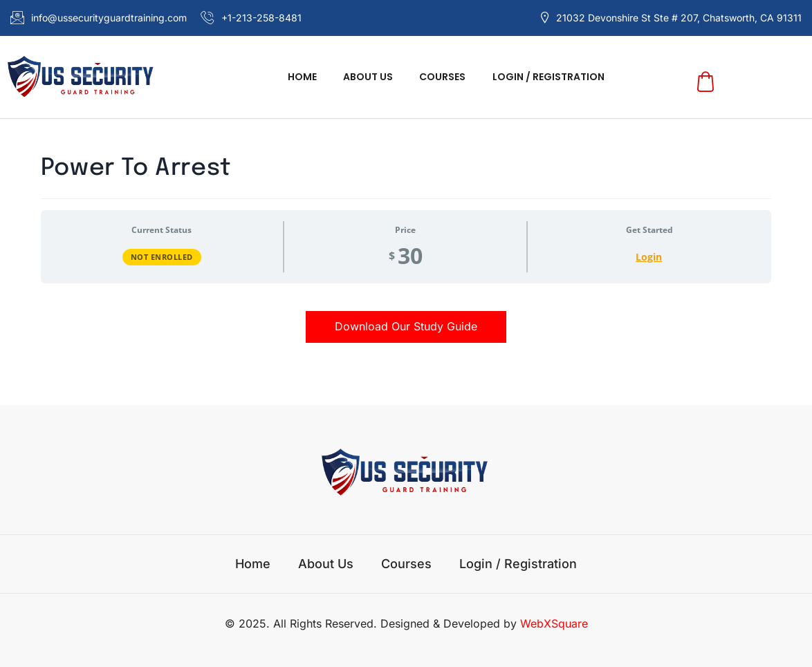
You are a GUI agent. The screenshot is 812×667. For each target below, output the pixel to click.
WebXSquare (554, 623)
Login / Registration (539, 77)
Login (649, 257)
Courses (440, 77)
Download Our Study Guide (406, 326)
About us (371, 77)
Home (311, 77)
